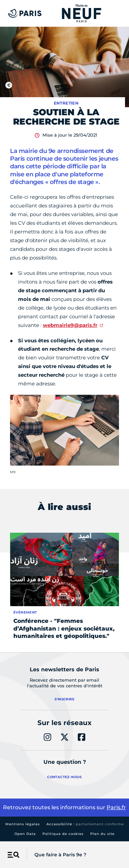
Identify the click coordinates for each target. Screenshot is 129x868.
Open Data (25, 834)
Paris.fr (116, 807)
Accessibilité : (85, 824)
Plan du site (102, 834)
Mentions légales (23, 824)
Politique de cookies (63, 834)
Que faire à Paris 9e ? (60, 855)
